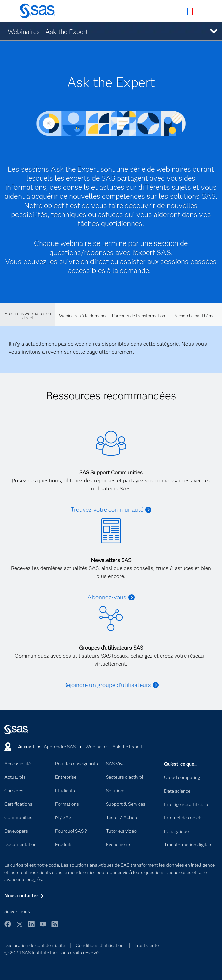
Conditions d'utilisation (100, 945)
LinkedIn (31, 927)
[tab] (28, 315)
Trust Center (147, 945)
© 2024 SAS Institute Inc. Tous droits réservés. (53, 953)
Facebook (8, 927)
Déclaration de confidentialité (35, 945)
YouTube (43, 927)
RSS (55, 927)
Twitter (20, 927)
